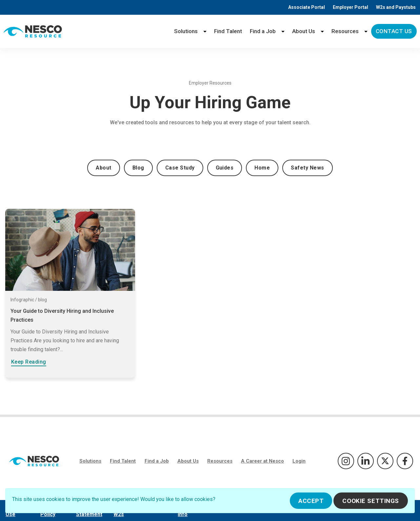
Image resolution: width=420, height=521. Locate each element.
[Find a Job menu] (283, 31)
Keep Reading (29, 362)
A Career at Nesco (262, 461)
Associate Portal (307, 7)
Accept (311, 501)
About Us (304, 31)
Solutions (186, 31)
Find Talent (228, 31)
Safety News (307, 168)
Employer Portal (350, 7)
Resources (345, 31)
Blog (138, 168)
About (103, 168)
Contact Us (394, 31)
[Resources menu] (366, 31)
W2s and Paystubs (396, 7)
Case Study (180, 168)
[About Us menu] (322, 31)
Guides (225, 168)
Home (262, 168)
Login (299, 461)
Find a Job (263, 31)
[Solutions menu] (205, 31)
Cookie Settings (371, 501)
